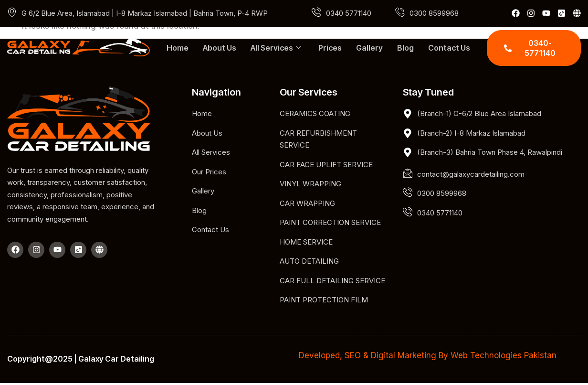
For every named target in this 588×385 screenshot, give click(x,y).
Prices (330, 48)
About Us (220, 48)
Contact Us (449, 48)
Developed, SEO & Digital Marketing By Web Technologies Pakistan (428, 355)
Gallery (369, 48)
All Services (276, 48)
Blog (405, 48)
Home (178, 48)
